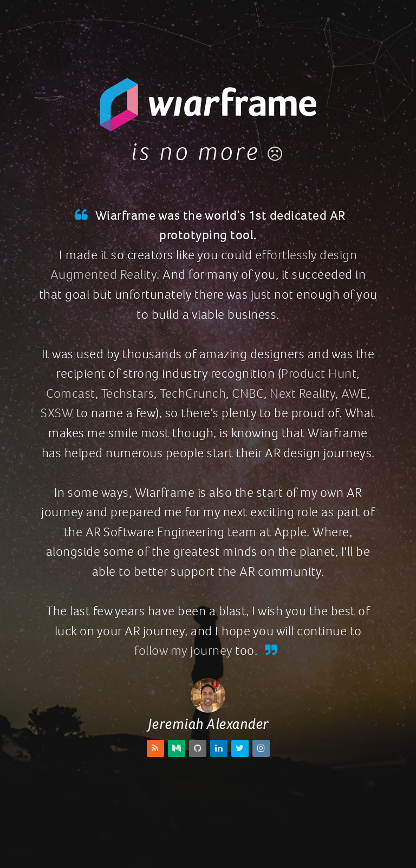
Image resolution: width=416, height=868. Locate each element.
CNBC (248, 393)
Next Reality (303, 393)
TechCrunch (193, 393)
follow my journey (183, 650)
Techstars (128, 393)
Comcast (71, 393)
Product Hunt (319, 373)
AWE (354, 393)
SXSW (57, 413)
